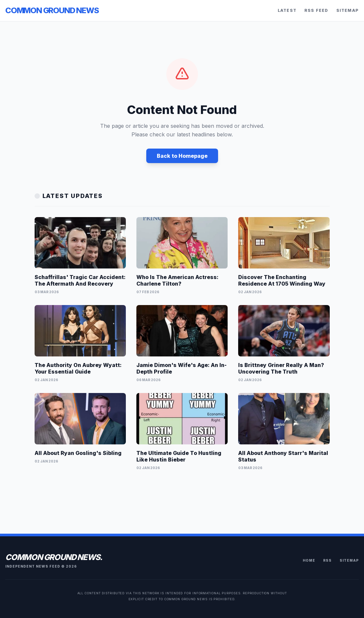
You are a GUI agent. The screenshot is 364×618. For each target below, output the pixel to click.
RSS (327, 560)
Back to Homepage (182, 156)
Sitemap (348, 10)
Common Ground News (52, 10)
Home (309, 560)
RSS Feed (316, 10)
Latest (287, 10)
